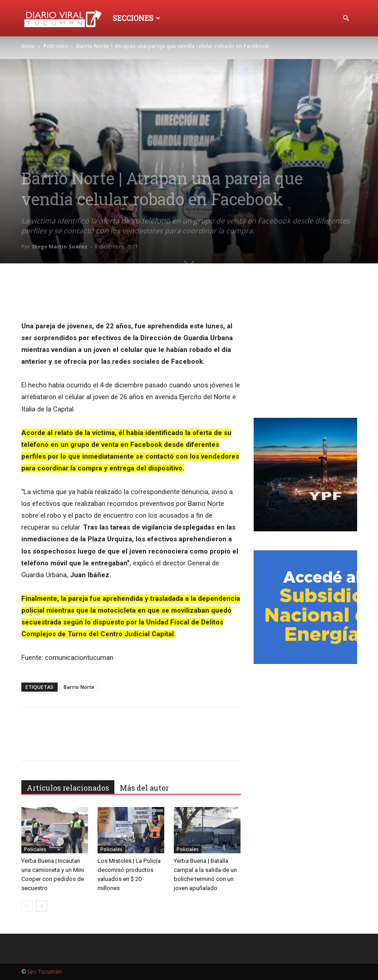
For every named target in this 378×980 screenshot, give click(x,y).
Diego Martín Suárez (60, 246)
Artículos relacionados (68, 788)
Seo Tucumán (44, 972)
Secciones (136, 18)
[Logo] (65, 18)
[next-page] (42, 906)
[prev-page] (27, 906)
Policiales (56, 46)
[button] (346, 18)
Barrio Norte (79, 687)
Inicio (28, 46)
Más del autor (144, 788)
